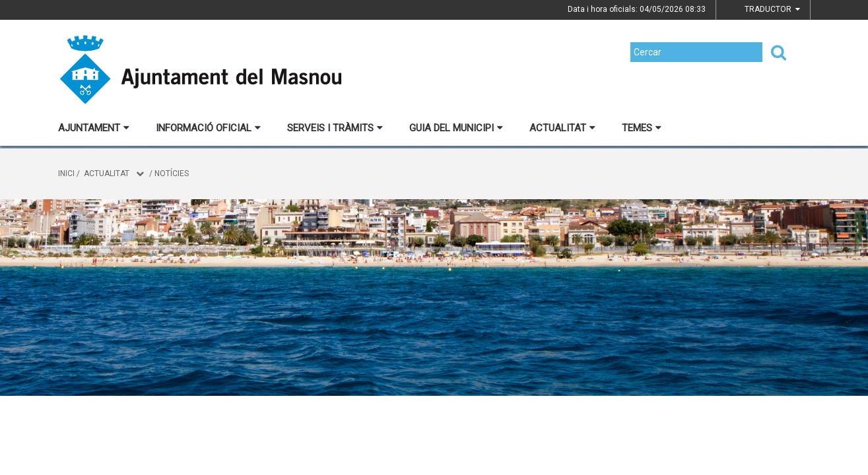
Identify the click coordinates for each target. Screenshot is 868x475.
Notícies (172, 174)
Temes (642, 128)
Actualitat (562, 128)
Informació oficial (208, 128)
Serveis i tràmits (335, 128)
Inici (66, 174)
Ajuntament (94, 128)
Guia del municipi (456, 128)
